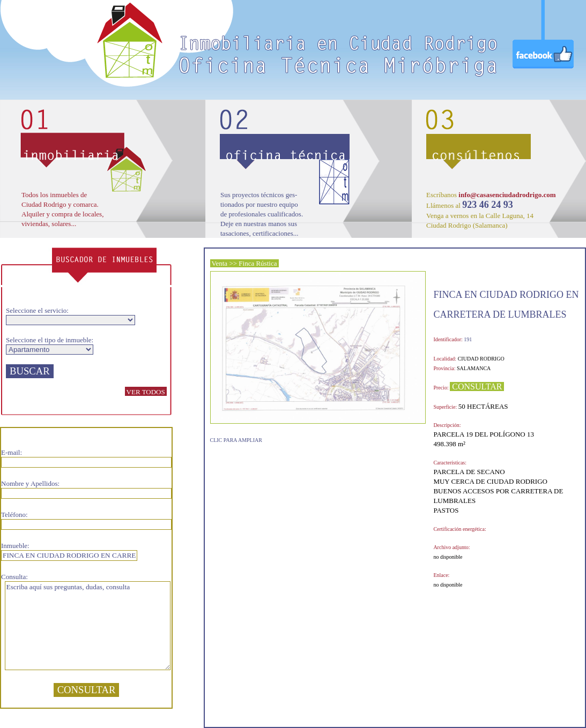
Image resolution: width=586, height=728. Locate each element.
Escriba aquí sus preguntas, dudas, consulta (88, 626)
